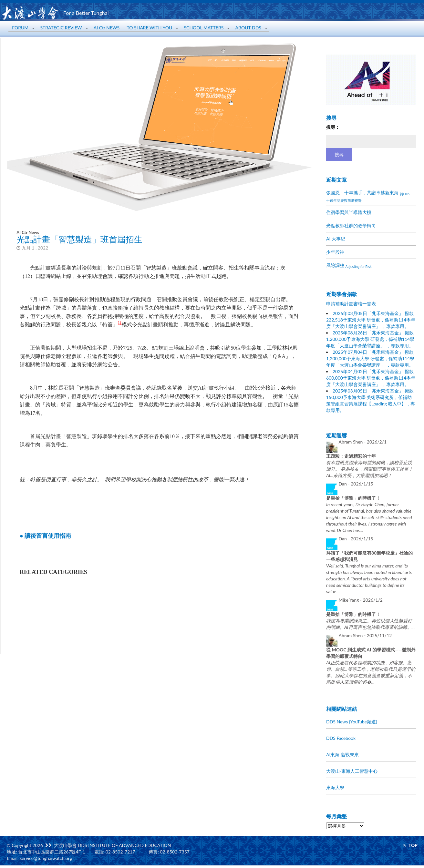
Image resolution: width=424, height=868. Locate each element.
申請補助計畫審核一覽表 (351, 304)
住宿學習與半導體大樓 (349, 212)
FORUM (20, 28)
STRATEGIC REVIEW (61, 28)
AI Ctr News (28, 232)
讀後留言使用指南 (48, 536)
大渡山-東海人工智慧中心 (352, 771)
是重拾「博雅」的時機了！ (353, 498)
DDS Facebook (341, 738)
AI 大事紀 (336, 239)
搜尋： (333, 127)
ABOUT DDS (248, 28)
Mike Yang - (361, 600)
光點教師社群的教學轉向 (351, 225)
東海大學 (335, 787)
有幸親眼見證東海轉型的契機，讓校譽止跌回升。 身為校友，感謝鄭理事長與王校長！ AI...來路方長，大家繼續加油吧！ (370, 469)
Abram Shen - (363, 442)
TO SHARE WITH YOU (150, 28)
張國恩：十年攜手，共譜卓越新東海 (368, 196)
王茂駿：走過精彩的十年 (351, 456)
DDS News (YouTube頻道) (352, 722)
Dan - (356, 484)
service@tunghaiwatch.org (46, 858)
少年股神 (335, 252)
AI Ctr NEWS (107, 28)
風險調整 (349, 266)
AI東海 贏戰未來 (342, 755)
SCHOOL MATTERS (204, 28)
